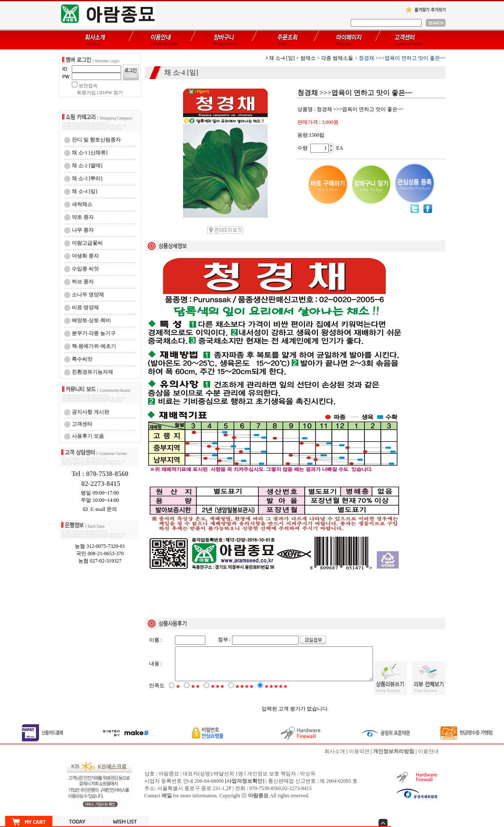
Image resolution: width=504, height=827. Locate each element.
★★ (195, 694)
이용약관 (359, 759)
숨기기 (383, 822)
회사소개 (335, 759)
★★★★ (244, 694)
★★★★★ (276, 694)
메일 (167, 803)
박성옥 (308, 781)
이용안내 (428, 759)
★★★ (218, 694)
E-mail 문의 (100, 509)
